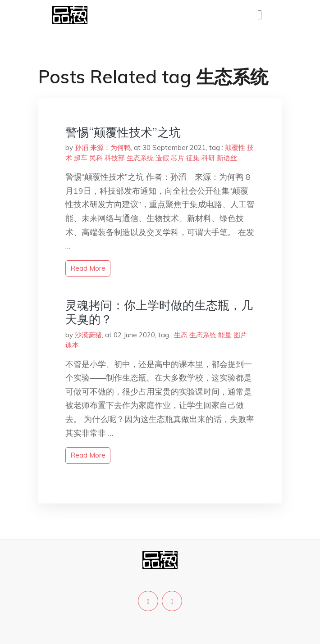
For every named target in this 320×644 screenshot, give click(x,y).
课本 (72, 345)
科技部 (115, 158)
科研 (208, 158)
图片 (240, 335)
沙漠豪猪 (88, 335)
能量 (225, 335)
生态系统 (140, 158)
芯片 (178, 158)
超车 (81, 158)
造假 (162, 158)
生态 (181, 335)
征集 (193, 158)
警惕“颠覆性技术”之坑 (123, 132)
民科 (96, 158)
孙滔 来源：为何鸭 (103, 147)
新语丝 (227, 158)
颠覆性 (235, 147)
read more (88, 268)
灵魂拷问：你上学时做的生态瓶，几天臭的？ (159, 312)
